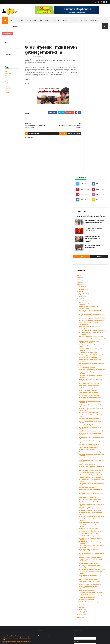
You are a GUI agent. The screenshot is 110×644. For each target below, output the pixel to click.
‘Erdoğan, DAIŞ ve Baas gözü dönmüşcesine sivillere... (96, 380)
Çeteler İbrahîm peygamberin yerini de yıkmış (96, 273)
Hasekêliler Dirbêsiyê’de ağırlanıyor (94, 333)
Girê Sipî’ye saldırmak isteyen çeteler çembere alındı (96, 195)
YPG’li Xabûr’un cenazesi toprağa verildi (95, 454)
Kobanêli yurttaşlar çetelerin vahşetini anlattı (95, 462)
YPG (34, 42)
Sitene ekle (8, 74)
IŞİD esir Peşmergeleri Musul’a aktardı (99, 135)
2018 (88, 166)
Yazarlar (7, 86)
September (91, 182)
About (13, 2)
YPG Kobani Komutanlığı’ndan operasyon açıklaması (96, 284)
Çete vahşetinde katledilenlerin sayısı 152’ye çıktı (96, 446)
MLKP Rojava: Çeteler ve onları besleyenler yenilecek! (95, 419)
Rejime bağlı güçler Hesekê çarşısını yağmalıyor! (95, 218)
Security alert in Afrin (8, 618)
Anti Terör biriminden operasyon (94, 298)
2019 (88, 163)
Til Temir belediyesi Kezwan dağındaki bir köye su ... (95, 426)
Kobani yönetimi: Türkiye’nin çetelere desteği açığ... (95, 394)
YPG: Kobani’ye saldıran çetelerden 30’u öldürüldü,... (94, 527)
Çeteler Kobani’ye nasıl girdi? (96, 295)
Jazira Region (45, 20)
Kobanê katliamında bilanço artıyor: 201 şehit (95, 350)
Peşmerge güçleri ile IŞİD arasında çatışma (95, 398)
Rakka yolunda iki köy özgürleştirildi (93, 523)
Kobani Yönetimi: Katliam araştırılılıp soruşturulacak (95, 214)
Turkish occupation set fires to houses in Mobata (16, 611)
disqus (67, 140)
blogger (60, 140)
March (90, 583)
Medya (7, 82)
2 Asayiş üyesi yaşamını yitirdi (96, 569)
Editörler (7, 84)
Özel (6, 90)
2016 (88, 170)
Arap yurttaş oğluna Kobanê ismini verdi (95, 480)
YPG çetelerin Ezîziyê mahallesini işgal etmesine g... (96, 314)
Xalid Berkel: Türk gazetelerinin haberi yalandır (96, 207)
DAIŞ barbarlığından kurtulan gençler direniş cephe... (95, 430)
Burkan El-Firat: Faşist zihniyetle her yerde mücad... (94, 362)
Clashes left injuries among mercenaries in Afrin (16, 615)
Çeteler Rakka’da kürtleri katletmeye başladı (94, 566)
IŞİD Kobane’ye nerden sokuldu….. (94, 250)
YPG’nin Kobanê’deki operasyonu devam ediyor (96, 458)
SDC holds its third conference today (13, 609)
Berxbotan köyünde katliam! (95, 571)
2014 (88, 591)
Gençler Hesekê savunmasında (92, 258)
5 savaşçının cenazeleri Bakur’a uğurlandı (94, 562)
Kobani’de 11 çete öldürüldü (95, 559)
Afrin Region (32, 20)
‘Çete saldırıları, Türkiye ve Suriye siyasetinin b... (95, 358)
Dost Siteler (8, 78)
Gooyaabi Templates (31, 641)
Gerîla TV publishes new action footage (13, 620)
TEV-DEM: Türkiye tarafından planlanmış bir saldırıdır (95, 497)
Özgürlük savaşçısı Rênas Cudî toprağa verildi (96, 222)
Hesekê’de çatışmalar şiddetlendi (94, 371)
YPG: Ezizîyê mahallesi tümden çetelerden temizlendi (96, 226)
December (91, 175)
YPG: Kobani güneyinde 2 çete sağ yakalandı (96, 211)
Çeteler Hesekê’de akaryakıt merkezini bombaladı (96, 309)
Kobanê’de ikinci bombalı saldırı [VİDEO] (94, 514)
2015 (88, 173)
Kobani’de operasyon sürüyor (96, 391)
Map (8, 2)
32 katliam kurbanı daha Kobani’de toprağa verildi (95, 337)
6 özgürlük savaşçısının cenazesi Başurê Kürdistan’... (94, 518)
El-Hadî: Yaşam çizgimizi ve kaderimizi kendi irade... (95, 242)
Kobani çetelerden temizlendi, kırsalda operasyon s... (96, 354)
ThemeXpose (12, 641)
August (90, 184)
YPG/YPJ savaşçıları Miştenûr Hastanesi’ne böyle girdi (96, 322)
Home (4, 2)
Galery (7, 26)
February (90, 585)
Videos (16, 26)
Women (84, 20)
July (89, 187)
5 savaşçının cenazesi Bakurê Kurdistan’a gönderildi (96, 280)
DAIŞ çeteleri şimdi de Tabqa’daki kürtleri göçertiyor (94, 346)
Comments (101, 145)
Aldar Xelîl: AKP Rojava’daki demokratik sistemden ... (95, 199)
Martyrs (20, 20)
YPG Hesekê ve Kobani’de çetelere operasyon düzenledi (95, 238)
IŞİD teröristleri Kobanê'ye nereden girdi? (95, 406)
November (91, 177)
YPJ (88, 145)
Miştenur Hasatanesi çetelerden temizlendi (95, 384)
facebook (74, 140)
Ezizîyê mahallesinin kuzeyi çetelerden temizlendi (95, 277)
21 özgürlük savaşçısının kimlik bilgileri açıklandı (96, 192)
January (90, 588)
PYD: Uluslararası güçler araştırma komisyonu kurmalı (94, 414)
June (89, 189)
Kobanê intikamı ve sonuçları (96, 374)
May (89, 578)
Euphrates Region (61, 20)
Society (75, 20)
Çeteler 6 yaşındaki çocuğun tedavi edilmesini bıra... (95, 318)
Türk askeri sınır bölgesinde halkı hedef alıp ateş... (95, 203)
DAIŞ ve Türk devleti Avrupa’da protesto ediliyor (96, 473)
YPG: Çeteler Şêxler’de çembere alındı (94, 437)
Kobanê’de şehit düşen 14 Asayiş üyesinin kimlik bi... (96, 246)
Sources (19, 2)
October (90, 179)
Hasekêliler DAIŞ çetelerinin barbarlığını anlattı (96, 233)
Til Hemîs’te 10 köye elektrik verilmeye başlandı (96, 465)
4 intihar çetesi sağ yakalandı (95, 270)
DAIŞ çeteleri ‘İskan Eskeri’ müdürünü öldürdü (95, 532)
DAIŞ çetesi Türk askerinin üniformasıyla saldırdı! (95, 536)
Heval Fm (7, 76)
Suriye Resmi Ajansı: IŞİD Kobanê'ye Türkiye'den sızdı (95, 506)
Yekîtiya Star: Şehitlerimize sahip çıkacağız (95, 230)
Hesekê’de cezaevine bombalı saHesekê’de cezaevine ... (96, 501)
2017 (88, 168)
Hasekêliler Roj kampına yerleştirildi (94, 367)
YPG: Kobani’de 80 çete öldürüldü (94, 326)
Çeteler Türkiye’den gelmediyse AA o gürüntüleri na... (93, 555)
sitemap (7, 92)
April (89, 581)
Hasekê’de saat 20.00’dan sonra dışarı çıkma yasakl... (96, 330)
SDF (11, 20)
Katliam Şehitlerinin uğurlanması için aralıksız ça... (95, 266)
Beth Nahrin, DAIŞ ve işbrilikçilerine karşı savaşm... (94, 493)
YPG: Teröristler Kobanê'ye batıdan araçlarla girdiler (95, 510)
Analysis (94, 20)
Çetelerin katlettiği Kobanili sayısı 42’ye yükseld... (95, 539)
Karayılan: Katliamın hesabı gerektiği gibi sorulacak (95, 261)
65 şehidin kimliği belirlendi (95, 423)
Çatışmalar (8, 88)
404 (6, 80)
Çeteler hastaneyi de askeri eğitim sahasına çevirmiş (95, 388)
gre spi (30, 42)
